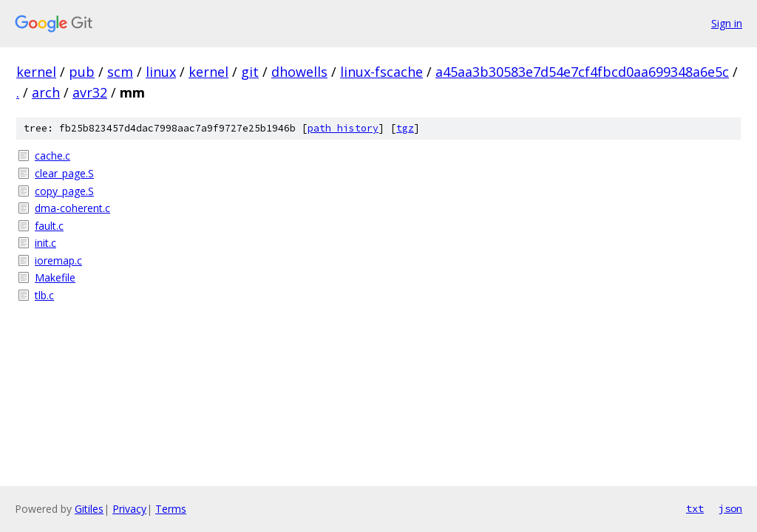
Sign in (727, 23)
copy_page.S (64, 191)
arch (46, 92)
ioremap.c (58, 260)
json (730, 508)
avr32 (90, 92)
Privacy (129, 509)
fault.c (49, 226)
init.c (45, 243)
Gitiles (89, 509)
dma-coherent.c (72, 208)
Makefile (55, 277)
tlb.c (44, 295)
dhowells (299, 72)
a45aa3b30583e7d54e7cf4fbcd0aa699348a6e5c (582, 72)
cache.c (52, 156)
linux (161, 72)
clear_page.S (64, 173)
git (250, 72)
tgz (405, 128)
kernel (36, 72)
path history (343, 128)
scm (120, 72)
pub (82, 72)
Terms (171, 509)
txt (695, 508)
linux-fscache (381, 72)
